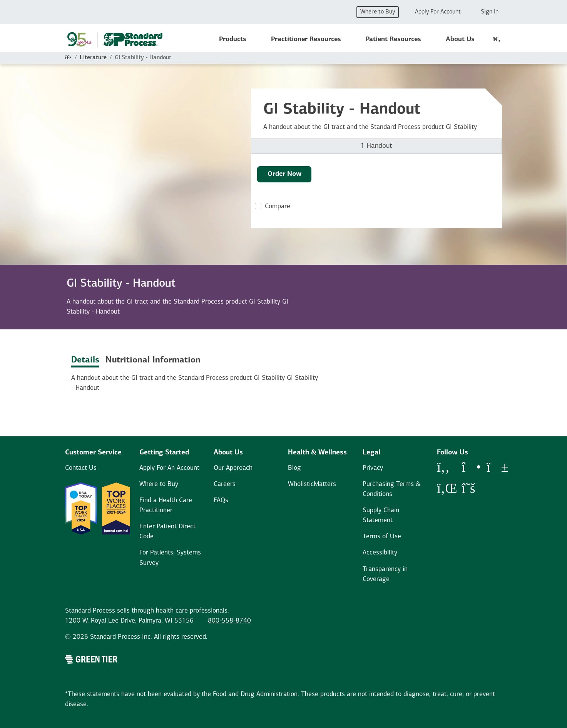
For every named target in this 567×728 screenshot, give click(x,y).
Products (233, 39)
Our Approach (233, 468)
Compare (278, 206)
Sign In (490, 12)
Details (85, 360)
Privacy (373, 468)
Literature (93, 58)
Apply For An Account (169, 468)
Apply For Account (438, 12)
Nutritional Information (153, 360)
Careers (225, 484)
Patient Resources (393, 39)
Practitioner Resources (306, 39)
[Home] (68, 58)
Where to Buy (378, 12)
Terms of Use (382, 537)
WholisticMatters (312, 484)
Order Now (284, 174)
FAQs (221, 500)
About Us (460, 39)
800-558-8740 (229, 621)
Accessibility (380, 553)
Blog (294, 468)
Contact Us (81, 468)
